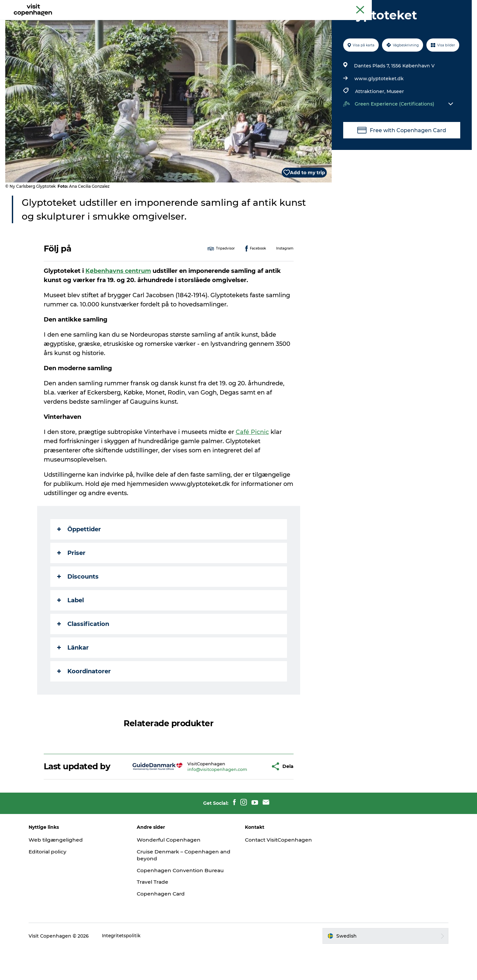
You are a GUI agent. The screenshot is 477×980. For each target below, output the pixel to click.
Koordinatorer (84, 703)
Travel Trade (156, 913)
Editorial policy (54, 883)
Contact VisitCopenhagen (280, 871)
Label (71, 632)
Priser (72, 584)
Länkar (73, 679)
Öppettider (79, 561)
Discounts (78, 608)
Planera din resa (279, 21)
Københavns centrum (119, 302)
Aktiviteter (191, 21)
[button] (246, 798)
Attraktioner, (370, 123)
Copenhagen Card (453, 6)
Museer (395, 123)
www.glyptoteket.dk (379, 110)
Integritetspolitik (128, 967)
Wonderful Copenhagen (173, 871)
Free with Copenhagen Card (401, 161)
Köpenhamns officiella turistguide (396, 6)
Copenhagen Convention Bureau (185, 902)
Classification (83, 655)
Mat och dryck (231, 21)
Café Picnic (253, 463)
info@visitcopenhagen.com (198, 801)
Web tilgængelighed (62, 871)
